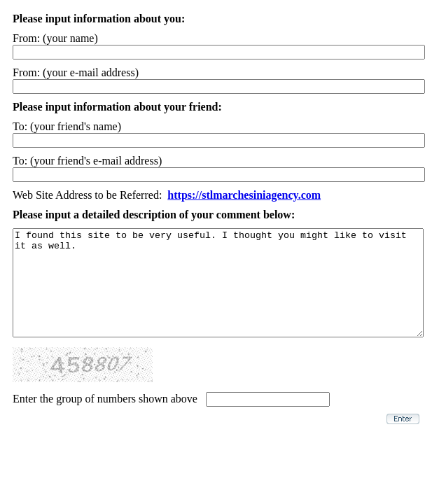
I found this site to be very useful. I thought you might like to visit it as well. (218, 293)
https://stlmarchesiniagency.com (244, 195)
